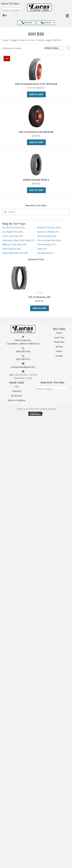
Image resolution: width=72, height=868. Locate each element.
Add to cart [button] (36, 308)
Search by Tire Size (46, 228)
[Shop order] (57, 48)
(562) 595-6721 (23, 359)
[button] (27, 23)
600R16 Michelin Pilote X (36, 180)
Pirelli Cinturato (9, 249)
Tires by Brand (44, 236)
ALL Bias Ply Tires (11, 228)
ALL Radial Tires (10, 232)
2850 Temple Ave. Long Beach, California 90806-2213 (23, 342)
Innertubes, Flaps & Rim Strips (16, 240)
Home (5, 40)
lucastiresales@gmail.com (23, 367)
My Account (16, 396)
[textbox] (12, 10)
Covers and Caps (10, 236)
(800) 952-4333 (23, 352)
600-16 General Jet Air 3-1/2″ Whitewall (36, 84)
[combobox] (12, 9)
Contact (59, 356)
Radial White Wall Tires (13, 253)
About (59, 351)
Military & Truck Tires (12, 245)
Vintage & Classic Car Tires (22, 40)
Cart (17, 387)
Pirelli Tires (59, 342)
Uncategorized (44, 253)
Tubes (40, 249)
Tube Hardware (44, 245)
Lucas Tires (59, 338)
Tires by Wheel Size (46, 240)
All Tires (59, 347)
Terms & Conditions (17, 400)
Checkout (17, 391)
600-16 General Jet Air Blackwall (36, 132)
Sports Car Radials (46, 232)
